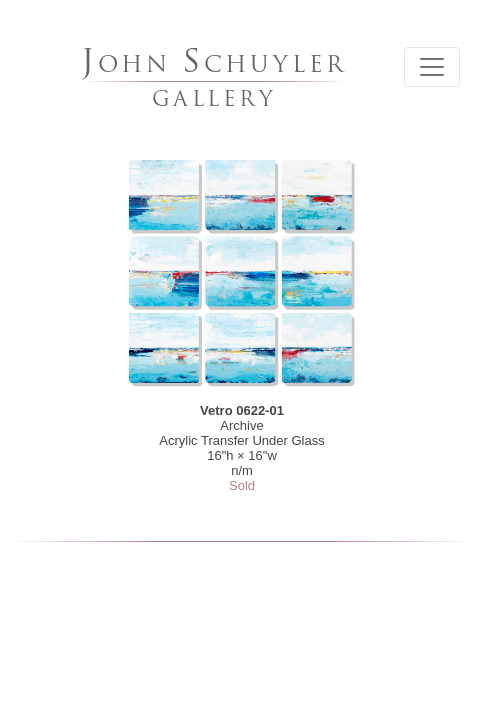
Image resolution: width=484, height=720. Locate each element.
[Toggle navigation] (432, 67)
